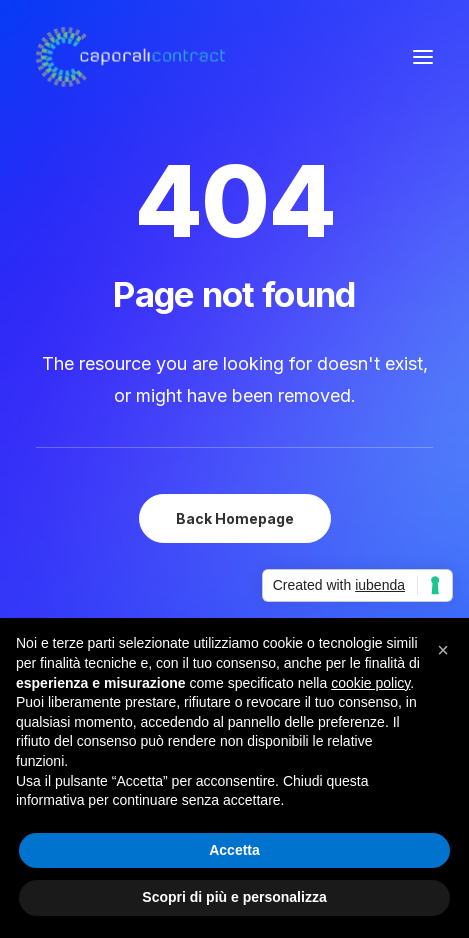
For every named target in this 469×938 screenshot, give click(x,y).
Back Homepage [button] (235, 518)
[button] (423, 57)
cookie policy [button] (370, 683)
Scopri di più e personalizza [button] (234, 897)
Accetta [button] (234, 850)
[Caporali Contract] (130, 57)
